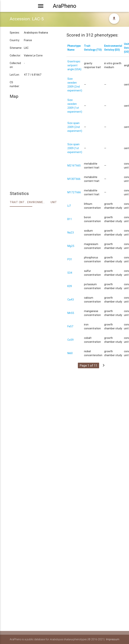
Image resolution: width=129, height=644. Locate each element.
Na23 (71, 233)
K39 (70, 286)
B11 (70, 219)
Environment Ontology (36, 202)
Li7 (69, 206)
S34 (70, 273)
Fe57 (70, 326)
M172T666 (74, 192)
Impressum (113, 639)
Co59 (70, 340)
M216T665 (74, 166)
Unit (54, 202)
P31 (70, 259)
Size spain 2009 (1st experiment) (75, 148)
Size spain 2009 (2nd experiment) (75, 127)
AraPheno (64, 6)
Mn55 (71, 313)
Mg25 (71, 246)
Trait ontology (18, 202)
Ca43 (71, 300)
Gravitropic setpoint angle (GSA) (74, 65)
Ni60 (70, 353)
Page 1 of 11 (88, 365)
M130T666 (74, 179)
